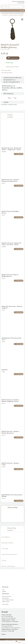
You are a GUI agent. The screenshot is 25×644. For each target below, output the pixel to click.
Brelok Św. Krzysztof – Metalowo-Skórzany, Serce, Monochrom (10, 180)
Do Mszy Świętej (5, 549)
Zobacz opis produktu (7, 70)
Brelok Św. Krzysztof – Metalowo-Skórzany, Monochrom (10, 432)
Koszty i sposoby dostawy (7, 596)
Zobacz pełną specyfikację (7, 73)
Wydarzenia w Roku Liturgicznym (16, 14)
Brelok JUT (5, 370)
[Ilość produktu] (3, 58)
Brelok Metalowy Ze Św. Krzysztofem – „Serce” (12, 339)
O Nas (3, 590)
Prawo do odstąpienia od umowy (8, 600)
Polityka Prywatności (6, 602)
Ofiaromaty (4, 560)
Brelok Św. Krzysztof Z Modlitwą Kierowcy (10, 212)
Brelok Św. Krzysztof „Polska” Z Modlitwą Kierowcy (10, 275)
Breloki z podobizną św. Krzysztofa (16, 15)
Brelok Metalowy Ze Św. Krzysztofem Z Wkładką (12, 496)
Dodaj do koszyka (14, 58)
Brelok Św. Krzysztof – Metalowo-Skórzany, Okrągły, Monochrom (10, 401)
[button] (22, 19)
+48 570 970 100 (20, 3)
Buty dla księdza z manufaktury (8, 543)
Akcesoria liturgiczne (6, 537)
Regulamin (4, 591)
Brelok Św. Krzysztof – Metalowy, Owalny (10, 464)
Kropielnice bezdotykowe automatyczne (9, 554)
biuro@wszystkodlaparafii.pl (17, 1)
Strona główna (5, 14)
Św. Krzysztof (5, 15)
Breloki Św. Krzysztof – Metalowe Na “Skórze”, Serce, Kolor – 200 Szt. (11, 244)
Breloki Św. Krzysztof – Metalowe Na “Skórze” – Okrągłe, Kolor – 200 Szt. (11, 149)
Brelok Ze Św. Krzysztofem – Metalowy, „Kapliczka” (12, 307)
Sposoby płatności (5, 598)
